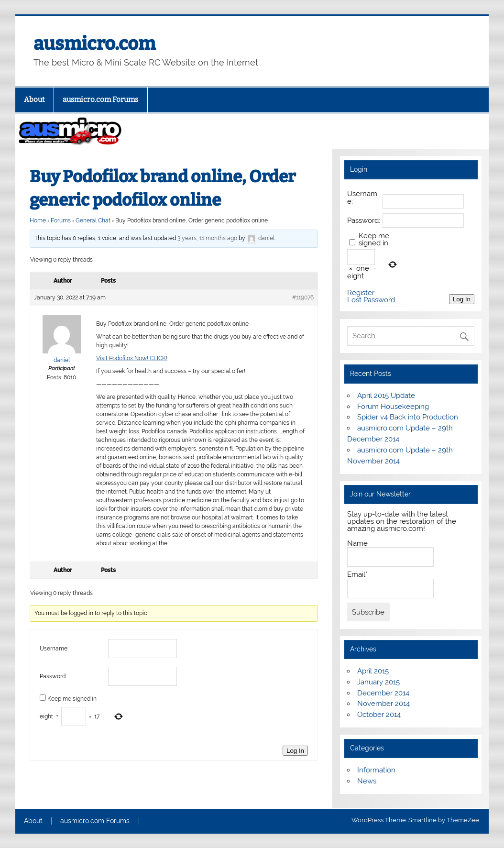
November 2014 (383, 704)
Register (361, 293)
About (34, 99)
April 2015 (373, 671)
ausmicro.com (94, 44)
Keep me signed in (72, 699)
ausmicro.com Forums (100, 99)
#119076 (303, 297)
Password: (53, 676)
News (367, 781)
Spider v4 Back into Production (408, 417)
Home (38, 220)
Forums (61, 220)
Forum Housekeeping (393, 407)
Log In (295, 751)
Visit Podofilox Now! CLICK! (132, 358)
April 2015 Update (386, 396)
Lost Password (371, 300)
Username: (54, 649)
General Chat (93, 220)
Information (376, 770)
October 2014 (379, 715)
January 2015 (378, 682)
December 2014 (383, 693)
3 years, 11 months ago (207, 238)
